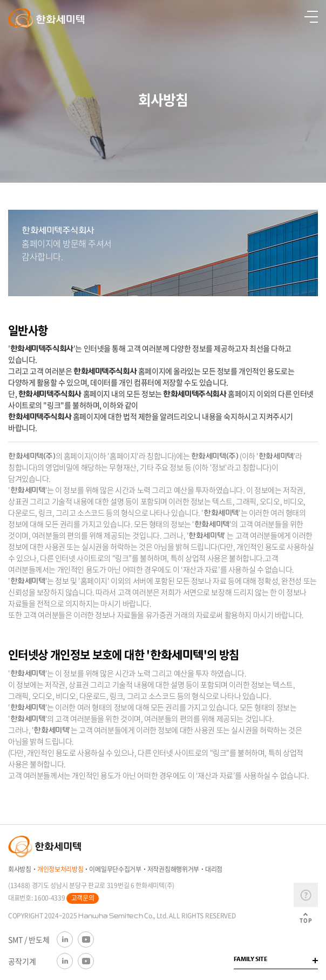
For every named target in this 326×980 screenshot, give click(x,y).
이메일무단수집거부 (115, 869)
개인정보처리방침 (60, 869)
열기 (311, 17)
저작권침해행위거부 (173, 869)
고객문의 (83, 898)
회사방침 (20, 869)
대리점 (214, 869)
